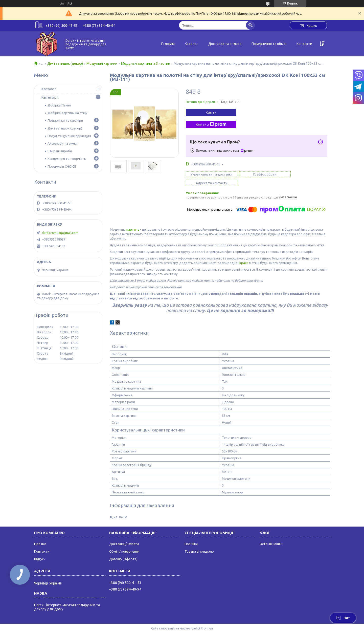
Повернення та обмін (269, 44)
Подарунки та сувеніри (65, 120)
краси (244, 254)
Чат (343, 618)
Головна (168, 44)
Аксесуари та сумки (63, 143)
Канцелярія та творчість (67, 159)
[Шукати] (250, 25)
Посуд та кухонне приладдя (69, 136)
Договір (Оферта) (123, 550)
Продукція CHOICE (62, 166)
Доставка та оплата (225, 44)
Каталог (191, 44)
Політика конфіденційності (246, 624)
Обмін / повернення (124, 543)
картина (133, 221)
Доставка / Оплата (124, 535)
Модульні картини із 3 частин (146, 63)
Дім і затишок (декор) (65, 63)
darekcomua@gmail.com (60, 233)
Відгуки (40, 550)
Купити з (211, 124)
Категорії (50, 97)
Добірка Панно (59, 105)
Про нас (40, 535)
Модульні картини (102, 63)
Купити (211, 112)
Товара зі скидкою (199, 543)
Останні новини (271, 535)
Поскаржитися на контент (204, 624)
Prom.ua (207, 620)
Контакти (304, 44)
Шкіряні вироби (60, 151)
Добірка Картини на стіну (67, 113)
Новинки (191, 535)
